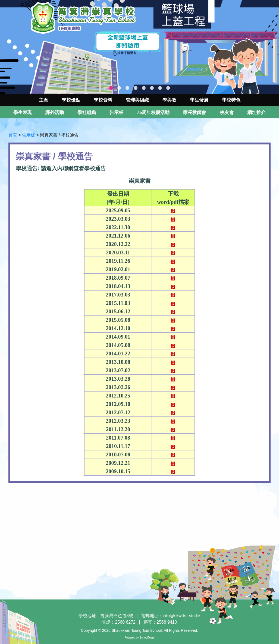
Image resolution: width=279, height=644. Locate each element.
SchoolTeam (147, 638)
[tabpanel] (139, 47)
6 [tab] (152, 88)
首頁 (13, 135)
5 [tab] (144, 88)
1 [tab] (111, 88)
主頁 (43, 100)
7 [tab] (160, 88)
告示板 (29, 135)
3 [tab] (127, 88)
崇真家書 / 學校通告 (59, 135)
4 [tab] (136, 88)
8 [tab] (168, 88)
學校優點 (71, 100)
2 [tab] (119, 88)
